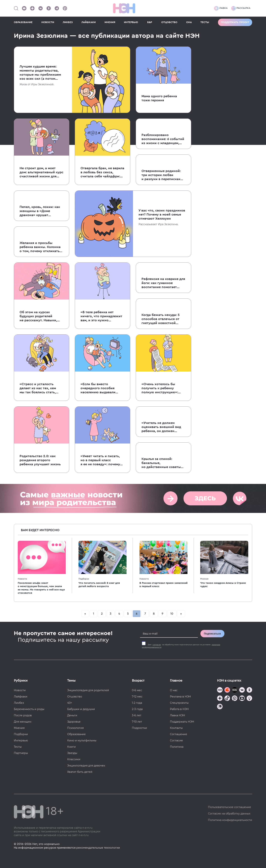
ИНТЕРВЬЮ (131, 22)
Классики (74, 759)
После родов (23, 715)
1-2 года (137, 703)
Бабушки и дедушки (81, 709)
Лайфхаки (21, 697)
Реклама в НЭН (180, 697)
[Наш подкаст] (220, 707)
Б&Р (150, 22)
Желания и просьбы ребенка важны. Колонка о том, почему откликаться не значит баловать (41, 247)
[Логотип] (124, 8)
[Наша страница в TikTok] (227, 699)
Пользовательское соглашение (230, 807)
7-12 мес (137, 697)
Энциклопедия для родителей (88, 690)
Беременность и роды (29, 709)
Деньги (72, 715)
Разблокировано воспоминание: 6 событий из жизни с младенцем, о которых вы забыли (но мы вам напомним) (163, 139)
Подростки (139, 728)
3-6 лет (137, 715)
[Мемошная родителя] (235, 690)
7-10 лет (137, 722)
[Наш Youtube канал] (24, 8)
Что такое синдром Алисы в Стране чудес (223, 585)
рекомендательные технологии (98, 848)
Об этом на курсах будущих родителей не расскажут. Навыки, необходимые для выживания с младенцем (40, 316)
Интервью (21, 740)
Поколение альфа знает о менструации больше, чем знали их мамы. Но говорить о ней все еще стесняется (41, 588)
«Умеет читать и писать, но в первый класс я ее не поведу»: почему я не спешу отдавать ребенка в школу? (100, 460)
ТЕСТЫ (205, 22)
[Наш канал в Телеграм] (57, 8)
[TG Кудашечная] (227, 690)
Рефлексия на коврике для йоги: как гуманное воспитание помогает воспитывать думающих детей (163, 283)
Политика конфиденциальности (230, 820)
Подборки (84, 579)
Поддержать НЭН (182, 722)
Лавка (221, 8)
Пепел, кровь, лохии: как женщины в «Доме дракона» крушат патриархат (40, 211)
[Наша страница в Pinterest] (65, 8)
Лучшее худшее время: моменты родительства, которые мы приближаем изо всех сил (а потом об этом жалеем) (40, 73)
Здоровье (74, 722)
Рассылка (241, 8)
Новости (22, 579)
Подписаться (212, 634)
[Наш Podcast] (249, 699)
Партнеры (21, 753)
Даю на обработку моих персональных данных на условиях (181, 646)
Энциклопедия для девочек (86, 766)
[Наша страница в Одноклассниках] (49, 8)
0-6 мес (137, 690)
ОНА (189, 22)
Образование (76, 734)
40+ (70, 703)
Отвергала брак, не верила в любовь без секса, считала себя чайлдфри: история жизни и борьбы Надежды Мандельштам (102, 172)
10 (172, 614)
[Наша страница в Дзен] (32, 8)
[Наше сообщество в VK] (40, 8)
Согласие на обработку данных (229, 814)
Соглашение (179, 734)
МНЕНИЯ (110, 22)
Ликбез (19, 703)
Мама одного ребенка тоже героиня (159, 98)
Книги (71, 747)
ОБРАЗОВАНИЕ (23, 22)
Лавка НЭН (178, 715)
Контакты (176, 728)
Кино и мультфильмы (82, 740)
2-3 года (137, 709)
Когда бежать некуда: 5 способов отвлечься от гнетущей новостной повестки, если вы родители (161, 319)
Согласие (176, 740)
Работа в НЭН (179, 709)
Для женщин (23, 722)
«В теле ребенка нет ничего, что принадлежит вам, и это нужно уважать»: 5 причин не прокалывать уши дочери (101, 316)
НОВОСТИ (48, 22)
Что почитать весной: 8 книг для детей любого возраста (99, 585)
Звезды (72, 753)
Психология (75, 728)
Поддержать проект (235, 22)
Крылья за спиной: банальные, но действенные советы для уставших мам (161, 463)
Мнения (204, 579)
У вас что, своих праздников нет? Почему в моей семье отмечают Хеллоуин (162, 214)
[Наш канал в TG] (220, 690)
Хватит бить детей (80, 772)
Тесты (18, 747)
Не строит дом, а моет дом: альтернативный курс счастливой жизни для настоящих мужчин (41, 172)
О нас (174, 690)
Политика (177, 747)
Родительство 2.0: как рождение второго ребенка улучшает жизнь (40, 460)
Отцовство (75, 697)
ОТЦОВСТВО (169, 22)
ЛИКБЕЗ (68, 22)
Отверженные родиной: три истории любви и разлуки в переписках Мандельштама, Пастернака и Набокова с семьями (161, 175)
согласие (157, 645)
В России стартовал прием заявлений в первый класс (163, 585)
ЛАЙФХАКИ (89, 22)
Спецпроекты (179, 703)
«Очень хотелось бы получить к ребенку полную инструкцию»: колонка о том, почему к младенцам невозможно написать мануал (163, 388)
